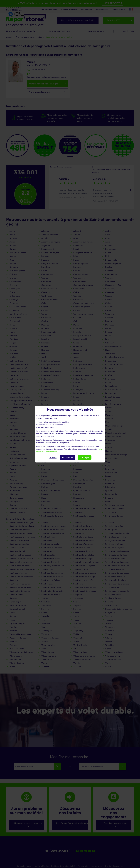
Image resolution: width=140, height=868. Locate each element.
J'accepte (85, 457)
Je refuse (53, 458)
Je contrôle (67, 457)
